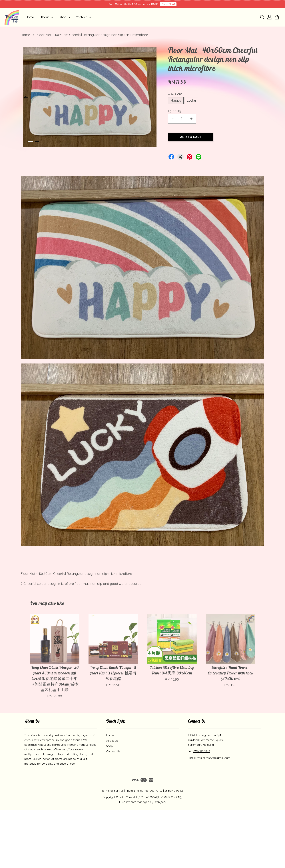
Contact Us (83, 17)
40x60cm (175, 94)
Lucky (191, 100)
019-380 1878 (202, 751)
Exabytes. (160, 802)
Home (30, 17)
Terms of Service (113, 791)
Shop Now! (168, 4)
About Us (47, 17)
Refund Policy (154, 791)
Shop (65, 17)
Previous (26, 98)
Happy (176, 100)
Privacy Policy (134, 791)
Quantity (175, 111)
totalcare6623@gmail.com (214, 758)
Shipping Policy (174, 791)
